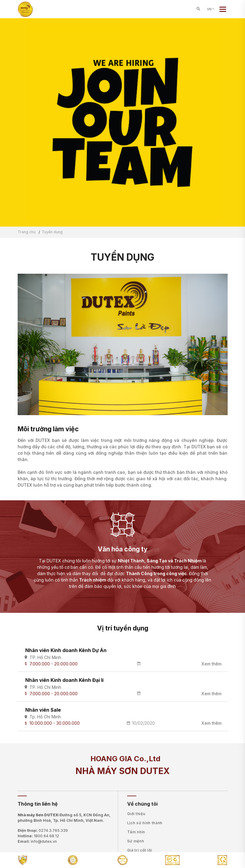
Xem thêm (212, 664)
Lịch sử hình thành (145, 823)
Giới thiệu (136, 814)
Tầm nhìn (136, 832)
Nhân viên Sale (43, 710)
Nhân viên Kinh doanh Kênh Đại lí (64, 680)
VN (211, 9)
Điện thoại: (43, 831)
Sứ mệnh (136, 841)
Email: (37, 842)
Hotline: (38, 836)
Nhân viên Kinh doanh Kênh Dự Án (66, 650)
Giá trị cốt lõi (140, 850)
